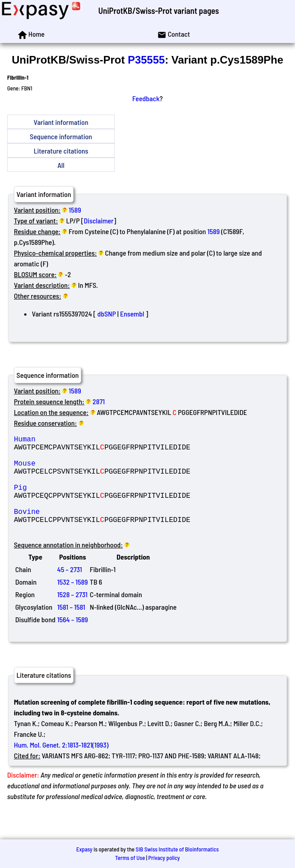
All (61, 165)
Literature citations (61, 151)
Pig (78, 500)
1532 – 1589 (73, 603)
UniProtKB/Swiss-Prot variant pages (158, 11)
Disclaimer (99, 220)
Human (78, 440)
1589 (75, 210)
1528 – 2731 (73, 616)
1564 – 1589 (73, 641)
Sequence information (61, 136)
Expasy (84, 849)
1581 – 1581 (71, 628)
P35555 (146, 60)
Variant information (61, 122)
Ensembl (132, 314)
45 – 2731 (70, 591)
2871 (99, 401)
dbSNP (106, 314)
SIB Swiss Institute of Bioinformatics (177, 849)
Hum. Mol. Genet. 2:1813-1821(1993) (61, 766)
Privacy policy (164, 858)
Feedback (146, 98)
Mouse (78, 470)
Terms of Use (130, 858)
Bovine (78, 529)
